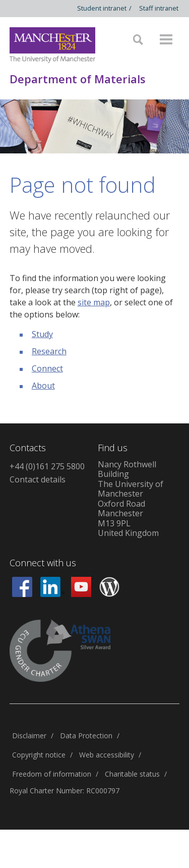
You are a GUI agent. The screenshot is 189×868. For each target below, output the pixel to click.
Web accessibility (107, 755)
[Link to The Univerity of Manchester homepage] (52, 45)
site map (94, 302)
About (43, 386)
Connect (47, 368)
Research (49, 351)
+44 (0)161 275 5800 (47, 466)
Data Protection (86, 736)
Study (42, 334)
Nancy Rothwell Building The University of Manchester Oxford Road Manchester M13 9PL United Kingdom (131, 499)
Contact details (38, 479)
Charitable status (132, 774)
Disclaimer (29, 736)
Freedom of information (52, 774)
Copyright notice (39, 755)
